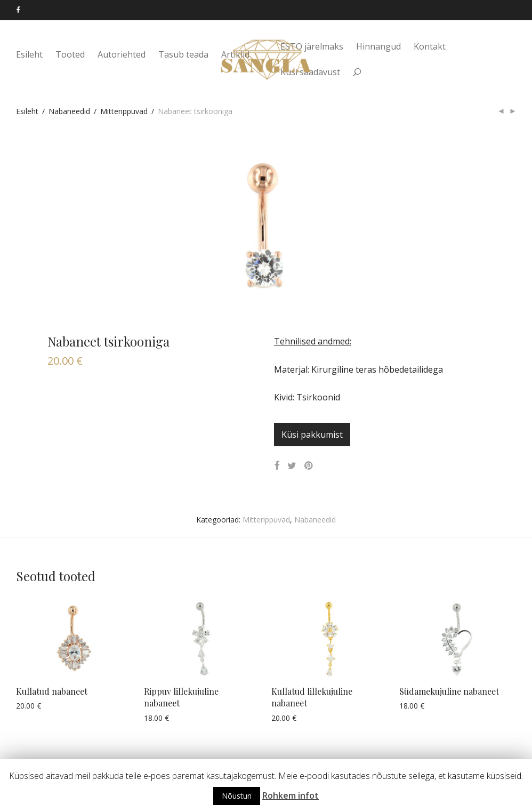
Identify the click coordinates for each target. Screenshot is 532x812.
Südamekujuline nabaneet (449, 691)
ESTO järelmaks (312, 46)
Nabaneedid (69, 111)
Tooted (70, 54)
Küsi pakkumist (312, 435)
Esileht (29, 54)
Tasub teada (183, 54)
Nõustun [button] (237, 796)
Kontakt (430, 46)
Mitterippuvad (124, 111)
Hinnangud (378, 46)
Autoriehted (122, 54)
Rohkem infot (291, 795)
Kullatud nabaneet (52, 691)
